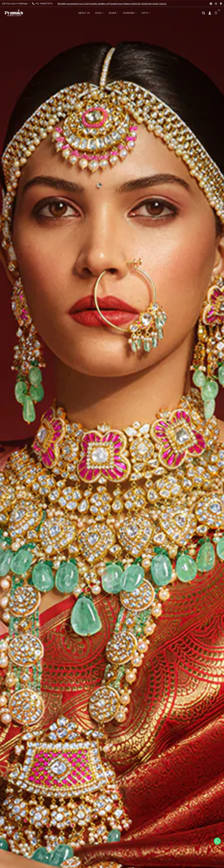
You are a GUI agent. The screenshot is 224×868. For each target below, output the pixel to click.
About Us (84, 13)
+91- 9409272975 (44, 4)
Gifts (145, 13)
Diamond (129, 13)
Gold (98, 13)
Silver (112, 13)
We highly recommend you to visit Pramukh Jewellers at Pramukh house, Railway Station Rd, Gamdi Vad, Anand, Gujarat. (112, 4)
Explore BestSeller (32, 488)
